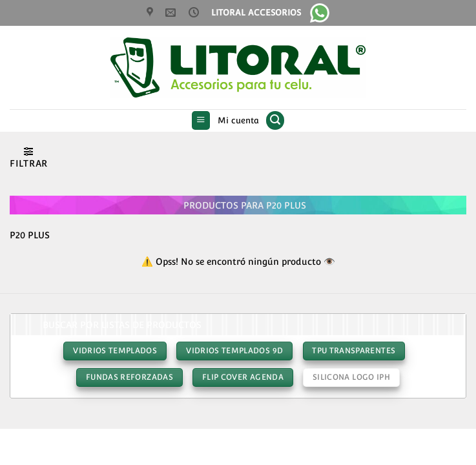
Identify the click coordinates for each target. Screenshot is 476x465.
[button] (201, 121)
